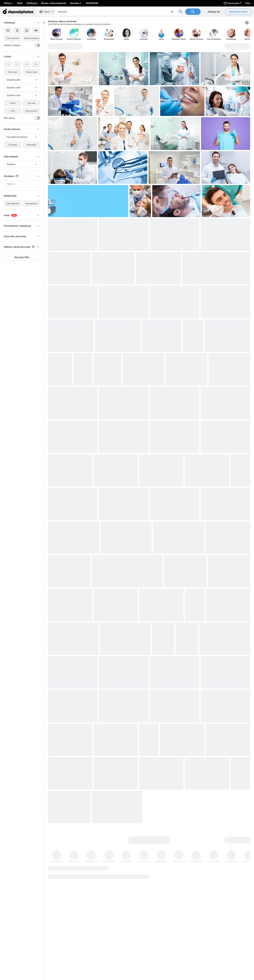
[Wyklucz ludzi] (31, 72)
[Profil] (13, 111)
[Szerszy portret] (31, 111)
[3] (27, 64)
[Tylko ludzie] (13, 72)
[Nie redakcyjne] (31, 204)
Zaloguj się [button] (214, 12)
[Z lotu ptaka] (13, 145)
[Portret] (13, 103)
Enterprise (92, 3)
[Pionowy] (17, 30)
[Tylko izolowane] (13, 38)
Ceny (248, 3)
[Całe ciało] (31, 103)
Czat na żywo (233, 3)
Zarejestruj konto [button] (238, 12)
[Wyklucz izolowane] (31, 38)
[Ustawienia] (247, 23)
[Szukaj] (193, 12)
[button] (22, 23)
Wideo (20, 3)
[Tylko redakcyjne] (13, 204)
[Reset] (172, 12)
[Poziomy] (8, 30)
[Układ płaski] (31, 145)
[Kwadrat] (27, 30)
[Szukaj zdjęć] (117, 12)
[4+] (36, 64)
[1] (8, 64)
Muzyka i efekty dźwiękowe (54, 3)
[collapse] (44, 23)
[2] (17, 64)
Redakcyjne (32, 3)
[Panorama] (36, 30)
